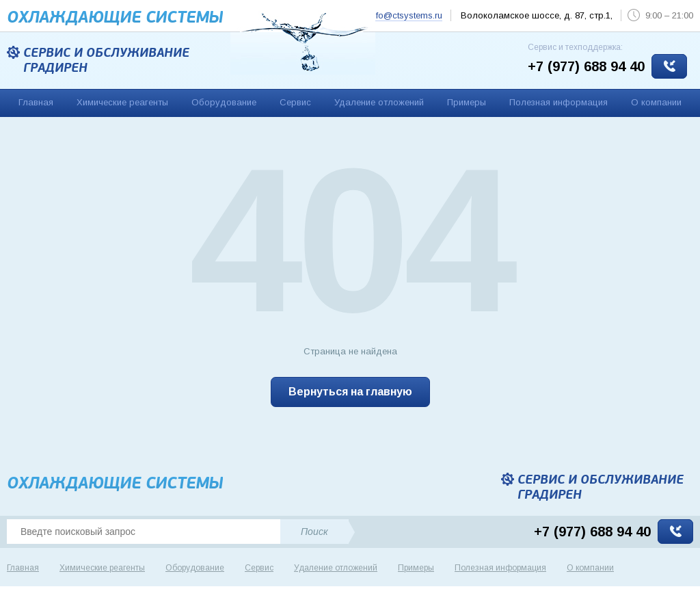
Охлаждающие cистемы (115, 17)
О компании (656, 102)
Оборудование (224, 102)
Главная (36, 102)
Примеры (467, 102)
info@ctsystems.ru (406, 15)
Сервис (295, 102)
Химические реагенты (122, 102)
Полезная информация (558, 102)
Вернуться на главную (350, 392)
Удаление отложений (379, 102)
